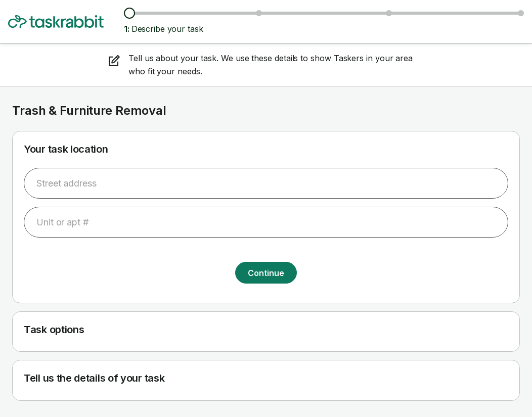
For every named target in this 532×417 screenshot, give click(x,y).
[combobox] (266, 183)
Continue (266, 273)
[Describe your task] (129, 13)
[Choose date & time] (389, 13)
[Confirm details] (521, 13)
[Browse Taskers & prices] (259, 13)
